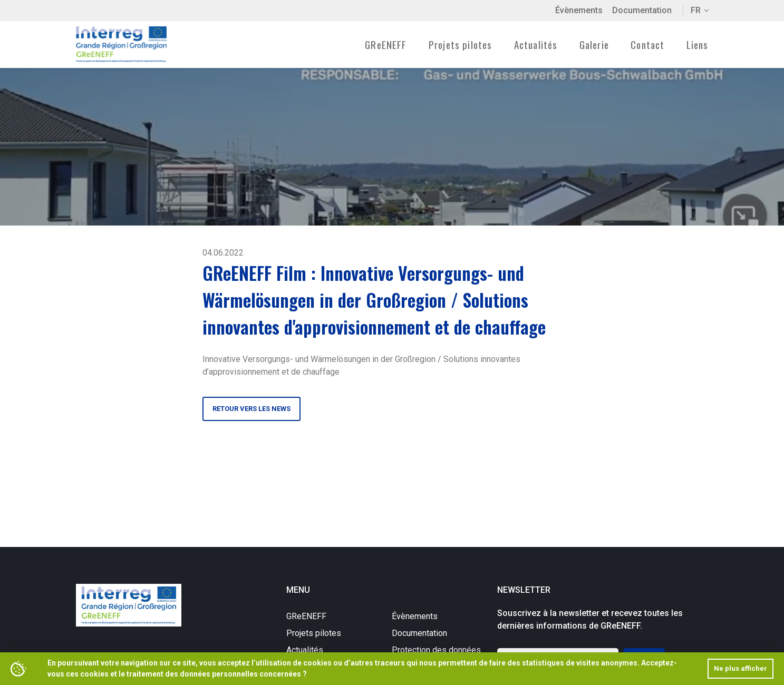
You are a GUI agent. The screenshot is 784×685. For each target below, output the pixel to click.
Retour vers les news (251, 409)
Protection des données (436, 650)
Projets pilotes (314, 633)
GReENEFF (306, 616)
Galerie (594, 44)
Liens (698, 44)
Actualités (536, 44)
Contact (647, 44)
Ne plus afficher (741, 668)
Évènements (579, 10)
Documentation (642, 10)
